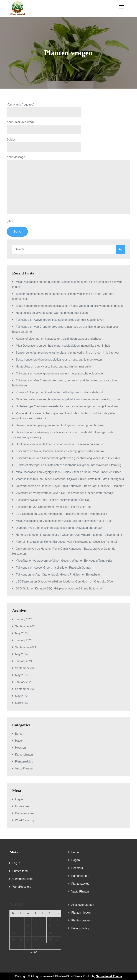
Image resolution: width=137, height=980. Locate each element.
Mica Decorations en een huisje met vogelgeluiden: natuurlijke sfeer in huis (63, 345)
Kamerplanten (24, 754)
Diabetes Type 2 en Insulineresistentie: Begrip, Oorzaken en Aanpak (59, 528)
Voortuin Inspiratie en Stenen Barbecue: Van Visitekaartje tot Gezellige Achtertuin (67, 542)
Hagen (19, 740)
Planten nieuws (81, 912)
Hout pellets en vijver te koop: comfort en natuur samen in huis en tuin (60, 444)
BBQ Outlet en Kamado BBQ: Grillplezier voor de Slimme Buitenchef (59, 588)
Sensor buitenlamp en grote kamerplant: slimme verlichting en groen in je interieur (68, 352)
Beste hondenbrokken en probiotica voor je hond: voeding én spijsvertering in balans (69, 306)
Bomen (20, 733)
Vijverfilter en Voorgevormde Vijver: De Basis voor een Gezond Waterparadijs (65, 493)
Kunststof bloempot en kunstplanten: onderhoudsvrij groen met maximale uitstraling (69, 465)
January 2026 (24, 619)
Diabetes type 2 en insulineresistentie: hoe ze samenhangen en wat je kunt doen (67, 406)
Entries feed (23, 806)
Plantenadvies (24, 761)
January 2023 (24, 682)
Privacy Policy (80, 928)
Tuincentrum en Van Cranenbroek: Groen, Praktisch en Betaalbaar (58, 574)
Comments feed (25, 813)
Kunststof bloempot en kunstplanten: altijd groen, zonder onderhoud (59, 338)
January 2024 (24, 661)
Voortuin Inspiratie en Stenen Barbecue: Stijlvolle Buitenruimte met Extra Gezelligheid (70, 479)
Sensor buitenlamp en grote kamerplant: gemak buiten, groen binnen (59, 425)
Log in (19, 799)
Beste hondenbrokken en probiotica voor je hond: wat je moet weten (59, 359)
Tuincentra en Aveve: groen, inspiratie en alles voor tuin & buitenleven (60, 320)
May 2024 (21, 654)
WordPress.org (24, 820)
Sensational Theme (109, 976)
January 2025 (24, 640)
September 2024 (26, 647)
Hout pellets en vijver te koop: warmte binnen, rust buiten (52, 313)
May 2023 (21, 675)
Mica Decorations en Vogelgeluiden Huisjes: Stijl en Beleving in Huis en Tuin (64, 521)
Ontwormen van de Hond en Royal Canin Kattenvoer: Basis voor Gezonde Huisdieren (70, 486)
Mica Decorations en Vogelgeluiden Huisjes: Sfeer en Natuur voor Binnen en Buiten (69, 472)
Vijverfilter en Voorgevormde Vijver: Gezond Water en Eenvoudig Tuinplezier (64, 560)
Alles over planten (83, 904)
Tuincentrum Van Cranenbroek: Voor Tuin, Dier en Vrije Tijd (53, 507)
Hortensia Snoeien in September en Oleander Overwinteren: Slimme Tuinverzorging (69, 535)
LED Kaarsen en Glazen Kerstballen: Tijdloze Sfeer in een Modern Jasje (61, 514)
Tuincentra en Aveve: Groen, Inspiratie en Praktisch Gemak (53, 567)
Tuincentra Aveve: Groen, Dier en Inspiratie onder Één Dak (53, 500)
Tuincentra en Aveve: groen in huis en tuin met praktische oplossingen (60, 373)
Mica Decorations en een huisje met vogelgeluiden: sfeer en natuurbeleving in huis (68, 399)
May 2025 (21, 633)
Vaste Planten (24, 768)
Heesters (21, 747)
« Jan (34, 952)
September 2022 (26, 689)
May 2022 (21, 696)
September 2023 (26, 668)
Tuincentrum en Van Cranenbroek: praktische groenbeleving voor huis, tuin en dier (68, 458)
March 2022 (23, 703)
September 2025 (26, 626)
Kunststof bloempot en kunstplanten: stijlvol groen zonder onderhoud (59, 392)
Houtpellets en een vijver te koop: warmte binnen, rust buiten (54, 366)
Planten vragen (81, 920)
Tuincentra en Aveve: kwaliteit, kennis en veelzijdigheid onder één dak (60, 451)
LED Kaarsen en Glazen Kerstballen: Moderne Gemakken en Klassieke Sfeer (65, 581)
